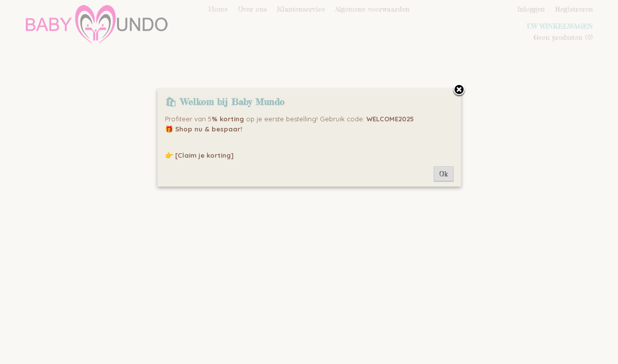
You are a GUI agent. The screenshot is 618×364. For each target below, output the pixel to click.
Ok (444, 174)
